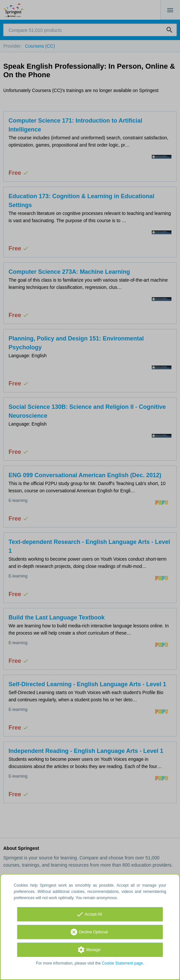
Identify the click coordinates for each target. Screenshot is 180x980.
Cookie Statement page (122, 963)
